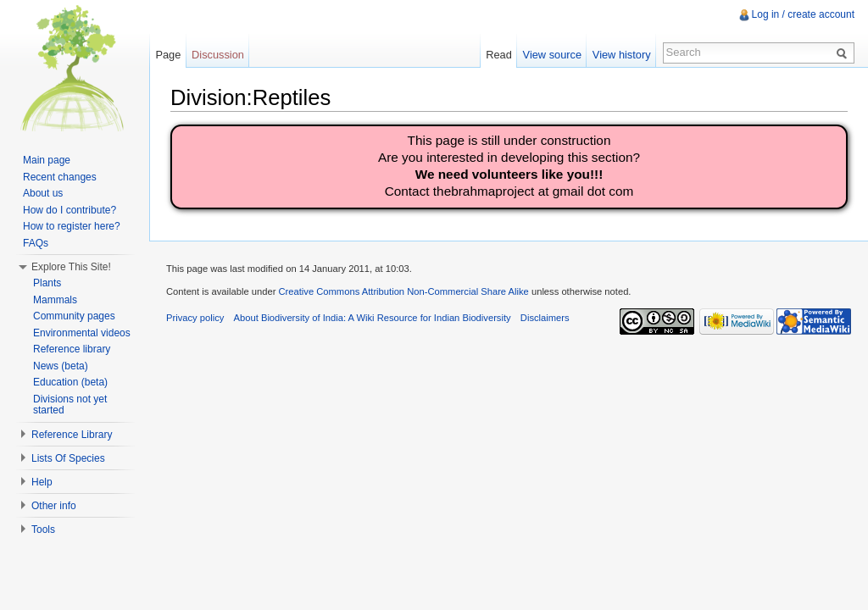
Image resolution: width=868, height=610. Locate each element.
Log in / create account (803, 14)
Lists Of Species (68, 458)
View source (552, 55)
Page (168, 55)
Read (499, 55)
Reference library (72, 349)
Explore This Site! (71, 267)
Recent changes (60, 177)
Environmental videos (82, 333)
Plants (47, 283)
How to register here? (72, 226)
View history (622, 55)
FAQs (36, 243)
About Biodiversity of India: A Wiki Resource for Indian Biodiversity (373, 318)
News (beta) (61, 366)
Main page (47, 160)
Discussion (218, 55)
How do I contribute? (70, 210)
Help (42, 482)
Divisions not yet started (70, 405)
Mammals (55, 300)
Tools (43, 530)
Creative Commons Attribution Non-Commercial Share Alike (403, 291)
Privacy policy (195, 318)
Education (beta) (70, 382)
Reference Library (72, 435)
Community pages (74, 316)
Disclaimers (545, 318)
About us (43, 193)
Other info (54, 506)
